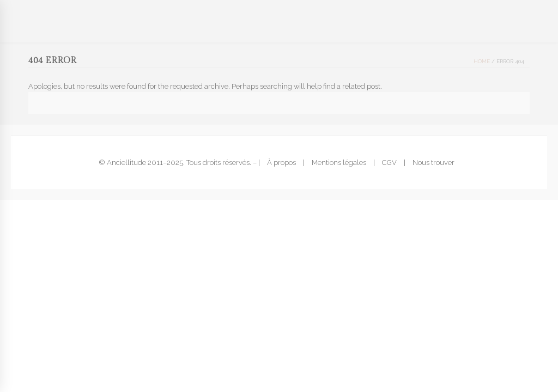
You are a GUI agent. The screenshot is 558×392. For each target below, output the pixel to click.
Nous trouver (433, 163)
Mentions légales (339, 163)
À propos (281, 163)
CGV (389, 163)
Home (482, 61)
